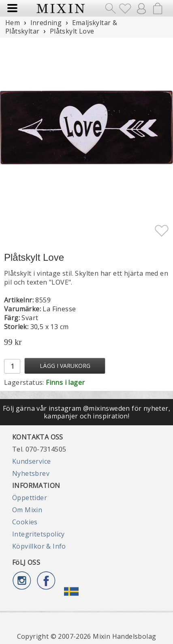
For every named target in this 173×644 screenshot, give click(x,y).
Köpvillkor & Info (39, 546)
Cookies (25, 522)
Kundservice (31, 461)
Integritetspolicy (38, 534)
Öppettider (30, 498)
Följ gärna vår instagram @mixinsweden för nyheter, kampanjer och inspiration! (86, 412)
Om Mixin (27, 510)
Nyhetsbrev (31, 473)
